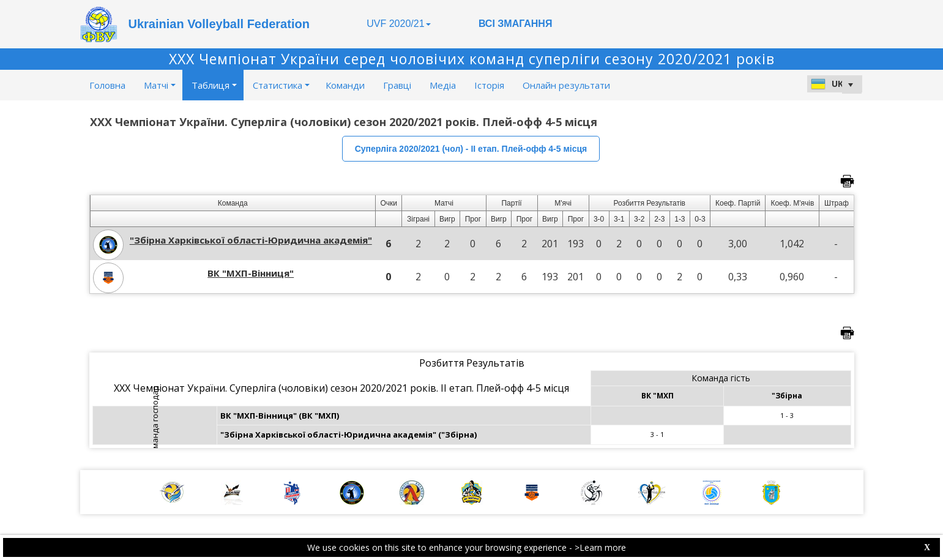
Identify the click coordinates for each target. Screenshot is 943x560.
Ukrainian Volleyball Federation (219, 24)
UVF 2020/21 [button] (398, 24)
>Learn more (600, 547)
